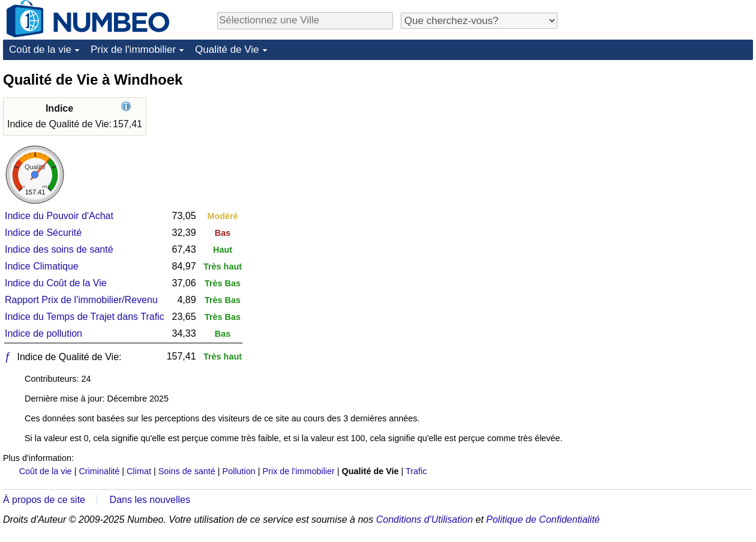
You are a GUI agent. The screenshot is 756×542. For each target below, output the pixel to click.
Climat (139, 471)
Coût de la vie (40, 50)
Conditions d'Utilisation (424, 519)
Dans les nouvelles (150, 500)
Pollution (239, 471)
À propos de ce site (44, 500)
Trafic (416, 471)
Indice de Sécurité (43, 233)
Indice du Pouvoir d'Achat (59, 216)
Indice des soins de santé (59, 249)
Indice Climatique (42, 266)
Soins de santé (187, 471)
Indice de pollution (43, 333)
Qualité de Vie (227, 50)
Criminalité (99, 471)
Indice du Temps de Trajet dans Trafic (85, 317)
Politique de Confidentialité (543, 519)
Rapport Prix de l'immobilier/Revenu (81, 300)
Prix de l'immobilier (133, 50)
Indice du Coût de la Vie (56, 283)
